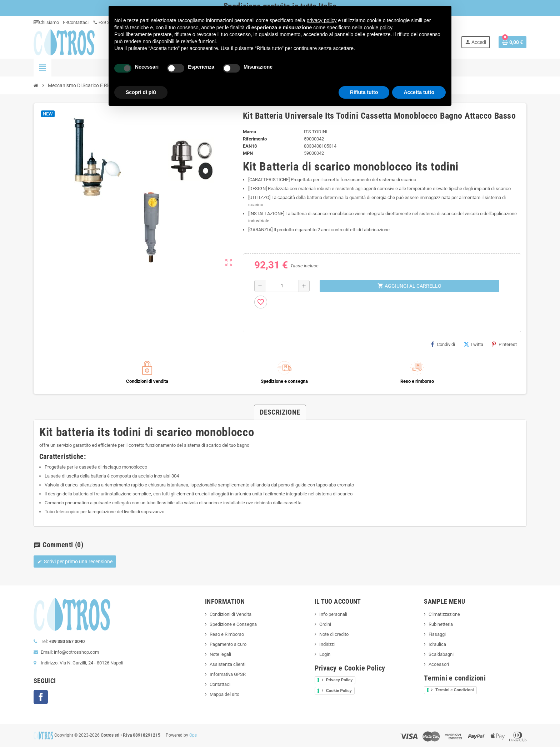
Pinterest (504, 344)
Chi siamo (46, 22)
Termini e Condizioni (454, 690)
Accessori (439, 664)
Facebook (41, 697)
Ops (193, 735)
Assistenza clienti (227, 664)
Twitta (473, 344)
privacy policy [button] (322, 20)
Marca (249, 132)
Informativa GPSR (228, 674)
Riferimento (255, 139)
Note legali (220, 654)
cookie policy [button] (378, 28)
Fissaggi (437, 634)
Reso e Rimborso (227, 634)
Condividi (443, 344)
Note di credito (334, 634)
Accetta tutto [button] (419, 92)
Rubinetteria (441, 624)
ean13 (250, 146)
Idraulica (437, 644)
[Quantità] (282, 286)
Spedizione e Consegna (233, 624)
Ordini (325, 624)
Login (325, 654)
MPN (248, 153)
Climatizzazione (444, 614)
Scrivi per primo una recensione (75, 562)
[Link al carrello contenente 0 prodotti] (512, 42)
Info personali (333, 614)
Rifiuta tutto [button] (364, 92)
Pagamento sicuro (228, 644)
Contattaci (76, 22)
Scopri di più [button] (141, 92)
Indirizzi (327, 644)
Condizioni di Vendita (231, 614)
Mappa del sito (224, 694)
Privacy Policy (339, 680)
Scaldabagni (441, 654)
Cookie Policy (339, 691)
